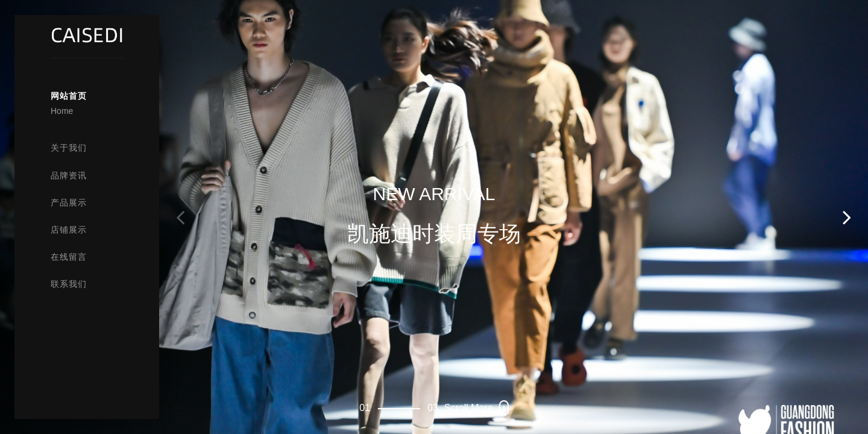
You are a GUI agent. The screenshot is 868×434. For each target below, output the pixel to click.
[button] (847, 217)
